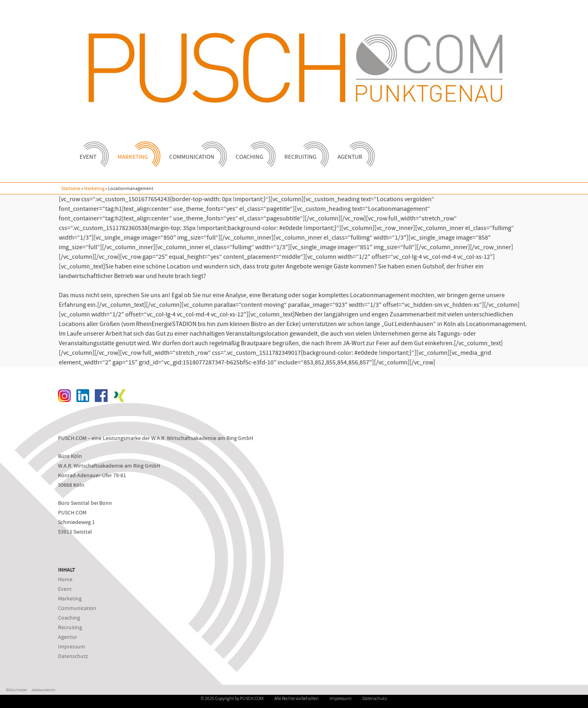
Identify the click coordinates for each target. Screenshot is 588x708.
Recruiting (304, 151)
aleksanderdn (44, 690)
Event (92, 151)
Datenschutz (73, 656)
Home (65, 579)
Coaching (253, 151)
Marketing (136, 151)
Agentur (354, 151)
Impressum (72, 646)
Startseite (71, 188)
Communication (195, 151)
